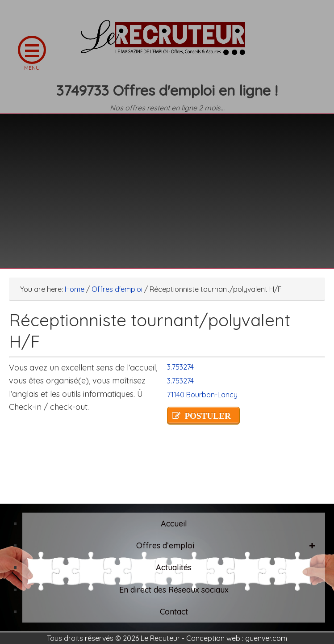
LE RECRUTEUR (167, 42)
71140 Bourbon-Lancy (202, 395)
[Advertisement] (167, 185)
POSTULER (207, 416)
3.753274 (180, 367)
